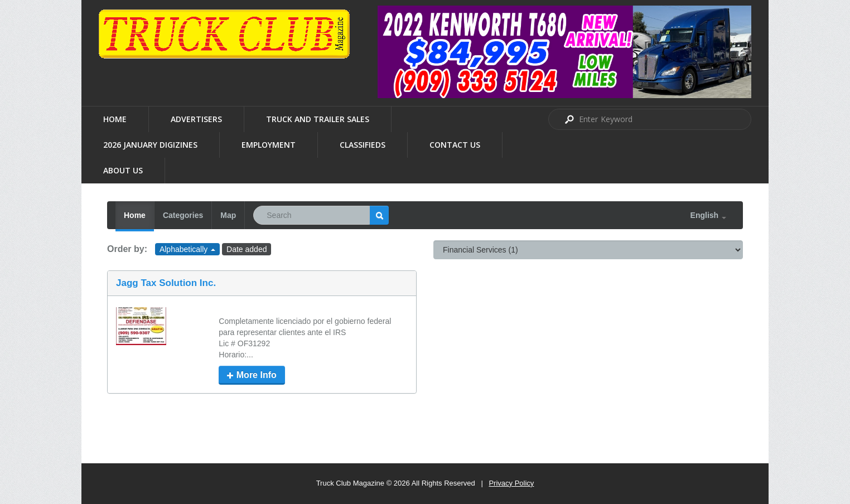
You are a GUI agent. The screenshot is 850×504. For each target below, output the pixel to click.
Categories (183, 215)
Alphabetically (187, 249)
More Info (252, 375)
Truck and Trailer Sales (318, 119)
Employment (269, 145)
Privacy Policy (511, 483)
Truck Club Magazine (350, 483)
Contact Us (455, 145)
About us (123, 170)
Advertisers (196, 119)
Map (228, 215)
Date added (247, 249)
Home (115, 119)
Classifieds (363, 145)
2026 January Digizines (150, 145)
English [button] (708, 215)
